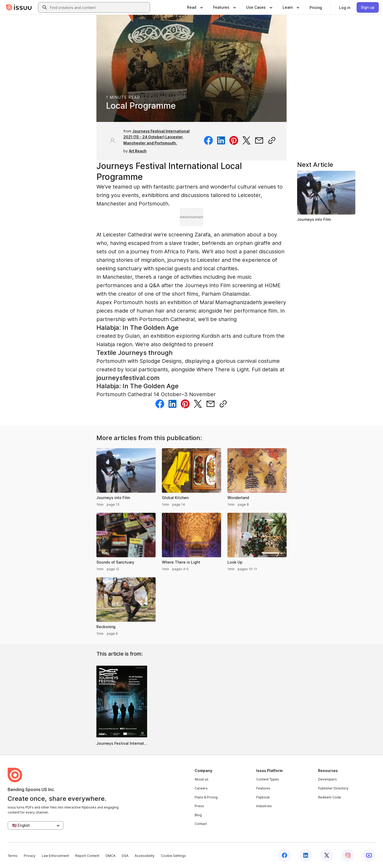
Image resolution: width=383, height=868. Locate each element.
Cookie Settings (173, 856)
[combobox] (99, 7)
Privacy (30, 856)
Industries (264, 806)
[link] (316, 7)
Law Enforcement (55, 856)
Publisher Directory (333, 788)
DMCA (111, 856)
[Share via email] (259, 140)
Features (263, 788)
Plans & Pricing (206, 797)
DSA (125, 856)
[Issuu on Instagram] (348, 855)
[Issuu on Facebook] (284, 855)
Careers (201, 788)
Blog (198, 815)
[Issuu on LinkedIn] (306, 855)
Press (199, 806)
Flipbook (263, 797)
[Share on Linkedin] (221, 140)
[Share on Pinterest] (234, 140)
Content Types (268, 779)
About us (202, 779)
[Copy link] (272, 140)
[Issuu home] (19, 7)
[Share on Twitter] (246, 140)
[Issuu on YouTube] (369, 855)
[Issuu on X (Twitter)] (327, 855)
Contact (201, 824)
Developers (327, 779)
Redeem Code (330, 797)
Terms (13, 856)
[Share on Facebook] (208, 140)
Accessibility (145, 856)
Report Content (87, 856)
